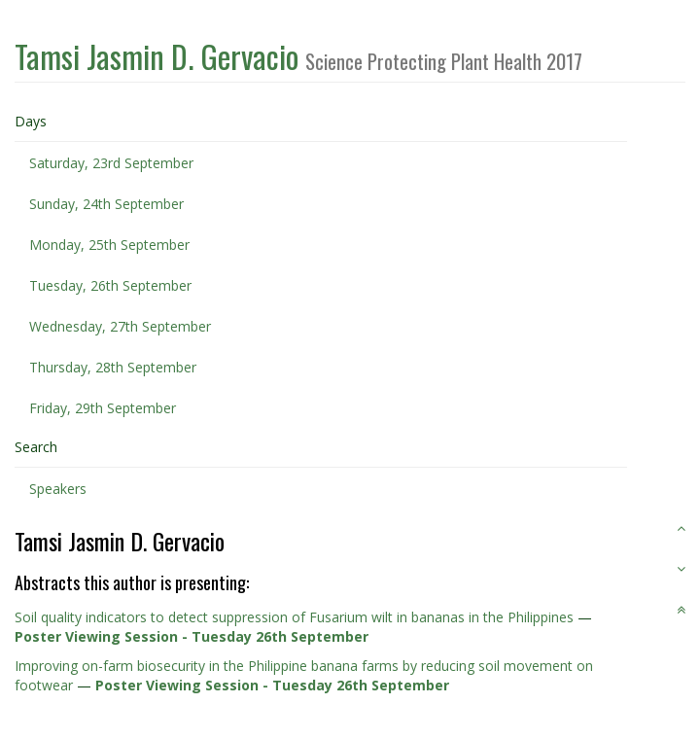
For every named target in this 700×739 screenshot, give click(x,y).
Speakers (58, 489)
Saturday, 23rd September (111, 163)
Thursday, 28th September (113, 367)
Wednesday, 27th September (120, 326)
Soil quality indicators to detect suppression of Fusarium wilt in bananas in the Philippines (294, 617)
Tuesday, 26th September (110, 285)
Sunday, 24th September (106, 204)
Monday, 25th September (109, 245)
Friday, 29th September (103, 408)
